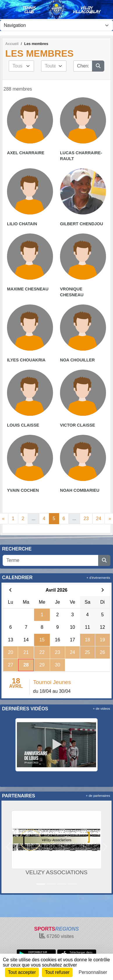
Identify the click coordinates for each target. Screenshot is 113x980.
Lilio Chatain (22, 224)
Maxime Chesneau (28, 289)
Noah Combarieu (80, 490)
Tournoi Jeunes (52, 682)
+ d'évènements (98, 578)
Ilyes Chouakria (26, 360)
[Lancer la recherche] (98, 66)
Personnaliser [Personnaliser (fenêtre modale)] (93, 972)
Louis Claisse (23, 425)
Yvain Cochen (23, 490)
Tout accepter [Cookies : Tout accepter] (22, 972)
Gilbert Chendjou (82, 224)
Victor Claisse (77, 425)
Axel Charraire (26, 153)
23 (86, 518)
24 (99, 518)
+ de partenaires (98, 796)
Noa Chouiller (77, 360)
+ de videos (101, 709)
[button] (8, 847)
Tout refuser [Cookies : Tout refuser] (57, 972)
